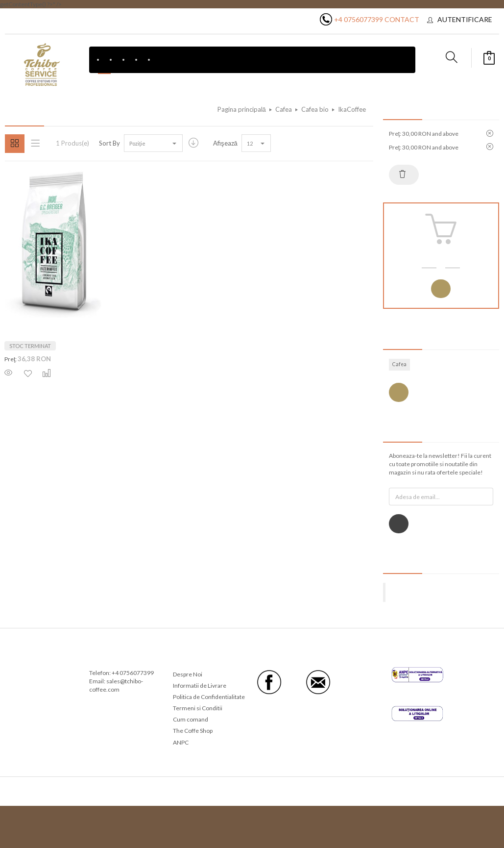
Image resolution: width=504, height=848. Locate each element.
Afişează (225, 143)
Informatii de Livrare (200, 686)
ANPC (181, 742)
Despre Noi (188, 674)
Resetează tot (403, 174)
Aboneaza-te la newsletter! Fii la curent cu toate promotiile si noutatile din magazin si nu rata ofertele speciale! (440, 464)
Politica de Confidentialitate (209, 697)
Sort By (109, 143)
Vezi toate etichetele (399, 392)
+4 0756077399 (359, 19)
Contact (402, 19)
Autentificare (465, 19)
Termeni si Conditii (198, 708)
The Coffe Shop (193, 731)
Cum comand (191, 719)
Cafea (399, 364)
